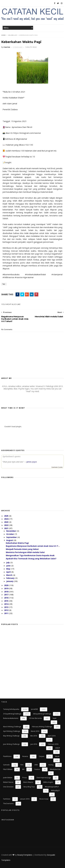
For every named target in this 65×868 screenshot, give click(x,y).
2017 (7, 595)
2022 (7, 525)
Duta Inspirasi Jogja (44, 778)
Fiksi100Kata (8, 769)
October (10, 534)
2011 (7, 613)
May (9, 569)
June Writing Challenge (11, 744)
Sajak (54, 718)
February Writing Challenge (42, 727)
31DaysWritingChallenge (12, 714)
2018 (7, 592)
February (11, 578)
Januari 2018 (25, 799)
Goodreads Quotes (57, 467)
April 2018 (52, 736)
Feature (37, 769)
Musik (57, 756)
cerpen (42, 756)
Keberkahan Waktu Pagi (17, 543)
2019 (7, 588)
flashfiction (7, 756)
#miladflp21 (55, 791)
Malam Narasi (8, 782)
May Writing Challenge (11, 736)
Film (22, 765)
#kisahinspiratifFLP (52, 787)
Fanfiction (7, 799)
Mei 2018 (34, 736)
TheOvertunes (8, 803)
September (12, 537)
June (9, 566)
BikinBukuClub (55, 769)
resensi (25, 756)
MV (23, 769)
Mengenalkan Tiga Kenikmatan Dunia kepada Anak (30, 555)
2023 (7, 522)
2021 (7, 528)
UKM (36, 765)
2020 (7, 585)
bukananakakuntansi (11, 718)
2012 (7, 610)
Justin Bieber (8, 778)
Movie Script (44, 799)
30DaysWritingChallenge (42, 714)
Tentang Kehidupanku (11, 709)
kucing (51, 765)
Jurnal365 (34, 709)
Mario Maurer (28, 782)
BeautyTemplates (25, 855)
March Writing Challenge (12, 727)
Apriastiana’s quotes (11, 456)
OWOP (58, 748)
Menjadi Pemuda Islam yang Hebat (22, 549)
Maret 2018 (35, 731)
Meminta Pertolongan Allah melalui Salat (25, 552)
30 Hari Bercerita (35, 718)
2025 (7, 516)
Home (3, 35)
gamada (6, 765)
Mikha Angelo (48, 782)
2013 (7, 607)
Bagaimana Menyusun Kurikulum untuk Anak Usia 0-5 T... (33, 546)
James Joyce (32, 462)
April (9, 572)
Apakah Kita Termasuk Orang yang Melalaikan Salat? (31, 559)
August (10, 540)
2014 (7, 604)
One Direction (8, 787)
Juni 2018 (34, 744)
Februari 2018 (53, 744)
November (11, 531)
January (10, 581)
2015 (7, 601)
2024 (7, 519)
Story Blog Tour (29, 787)
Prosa (25, 778)
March (9, 575)
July (8, 562)
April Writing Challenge (12, 731)
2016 (7, 598)
